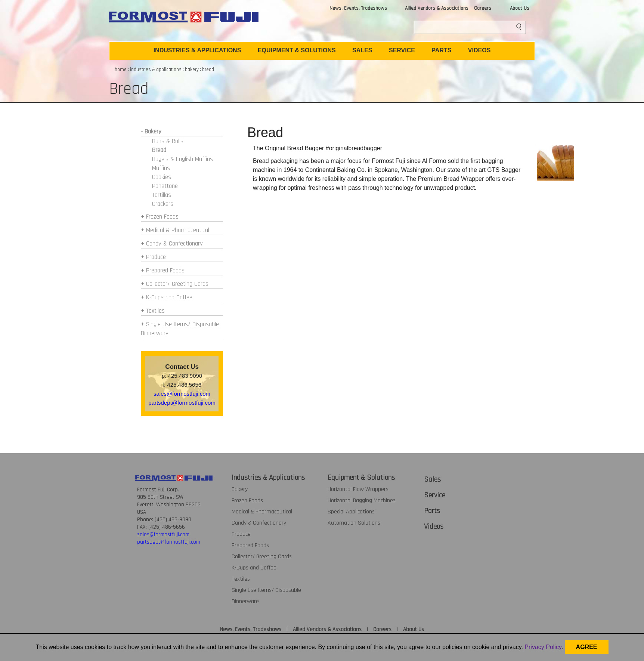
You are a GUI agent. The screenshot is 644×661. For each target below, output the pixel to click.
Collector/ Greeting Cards (177, 284)
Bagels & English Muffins (182, 159)
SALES (362, 50)
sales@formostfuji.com (182, 394)
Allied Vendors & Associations (437, 8)
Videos (434, 526)
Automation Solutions (354, 523)
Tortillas (162, 195)
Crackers (163, 204)
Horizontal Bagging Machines (362, 501)
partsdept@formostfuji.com (182, 403)
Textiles (155, 311)
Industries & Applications (268, 478)
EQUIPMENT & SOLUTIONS (297, 50)
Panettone (165, 186)
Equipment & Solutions (361, 478)
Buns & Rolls (168, 141)
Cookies (162, 177)
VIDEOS (479, 50)
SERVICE (402, 50)
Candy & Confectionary (174, 244)
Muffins (161, 168)
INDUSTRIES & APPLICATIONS (197, 50)
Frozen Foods (162, 217)
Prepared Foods (165, 271)
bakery (192, 70)
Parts (432, 511)
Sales (432, 479)
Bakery (240, 489)
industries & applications (156, 70)
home (121, 70)
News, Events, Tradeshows (358, 8)
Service (435, 495)
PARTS (441, 50)
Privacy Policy (543, 647)
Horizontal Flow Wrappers (358, 489)
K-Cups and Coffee (169, 297)
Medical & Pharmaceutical (178, 230)
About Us (520, 8)
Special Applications (351, 512)
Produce (156, 257)
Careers (483, 8)
